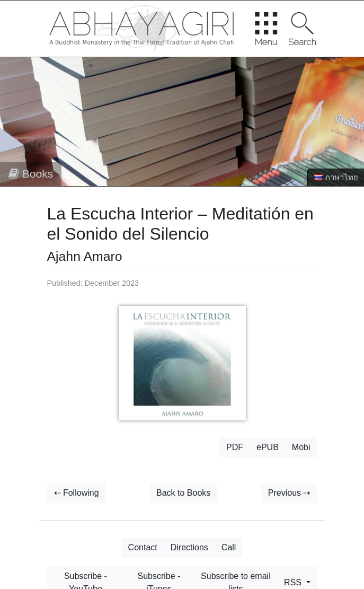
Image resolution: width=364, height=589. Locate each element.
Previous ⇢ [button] (289, 493)
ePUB (268, 447)
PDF (235, 447)
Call (229, 547)
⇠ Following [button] (77, 493)
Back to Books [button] (183, 493)
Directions (189, 547)
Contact (143, 547)
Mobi (301, 447)
